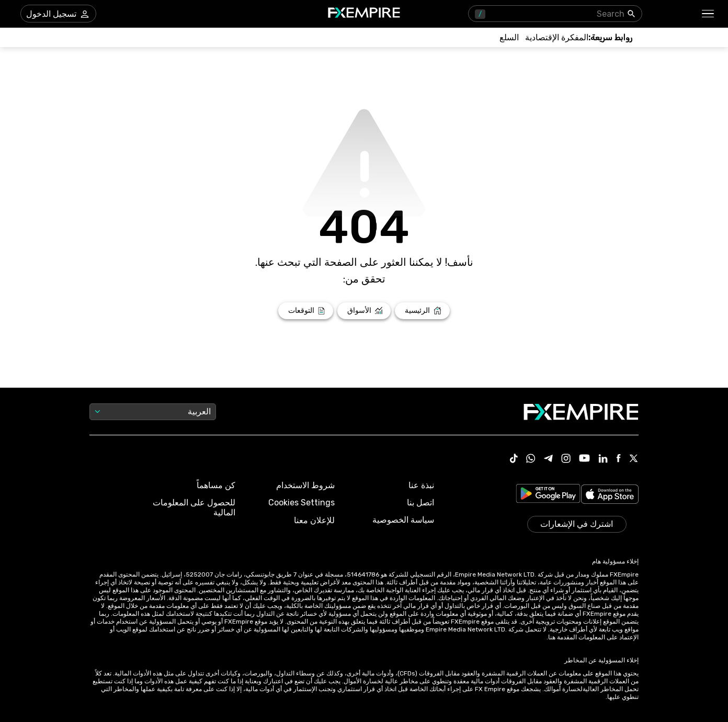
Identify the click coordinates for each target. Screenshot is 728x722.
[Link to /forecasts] (306, 311)
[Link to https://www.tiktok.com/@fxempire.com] (514, 459)
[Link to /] (422, 311)
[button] (708, 14)
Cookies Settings (302, 503)
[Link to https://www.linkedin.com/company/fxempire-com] (603, 459)
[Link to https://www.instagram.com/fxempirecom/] (566, 459)
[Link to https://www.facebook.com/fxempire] (618, 459)
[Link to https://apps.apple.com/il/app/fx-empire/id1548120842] (610, 495)
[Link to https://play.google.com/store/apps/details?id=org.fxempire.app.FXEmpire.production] (548, 495)
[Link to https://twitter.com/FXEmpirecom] (634, 459)
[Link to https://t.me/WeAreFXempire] (548, 459)
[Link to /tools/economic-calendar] (557, 37)
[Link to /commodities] (509, 37)
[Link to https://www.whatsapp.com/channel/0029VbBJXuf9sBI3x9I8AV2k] (531, 459)
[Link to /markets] (364, 311)
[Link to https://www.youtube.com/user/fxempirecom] (584, 459)
